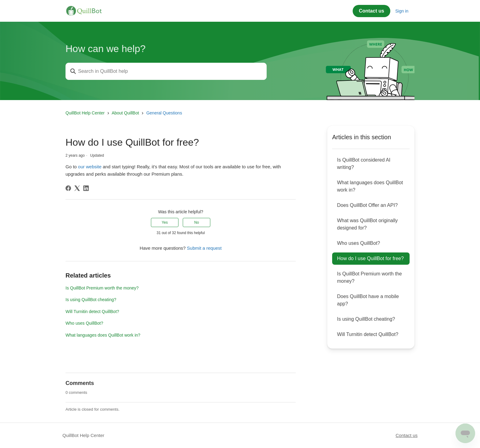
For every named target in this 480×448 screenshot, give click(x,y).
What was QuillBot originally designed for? (367, 224)
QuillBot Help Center (85, 113)
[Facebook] (68, 188)
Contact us (371, 11)
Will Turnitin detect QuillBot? (92, 312)
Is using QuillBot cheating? (91, 300)
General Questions (164, 113)
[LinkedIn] (86, 188)
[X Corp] (77, 188)
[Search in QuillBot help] (166, 71)
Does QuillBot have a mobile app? (368, 300)
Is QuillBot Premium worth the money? (102, 288)
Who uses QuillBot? (84, 323)
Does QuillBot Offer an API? (367, 205)
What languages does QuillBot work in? (103, 335)
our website (90, 167)
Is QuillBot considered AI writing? (364, 164)
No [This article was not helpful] (197, 222)
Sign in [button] (402, 11)
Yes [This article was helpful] (165, 222)
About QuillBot (126, 113)
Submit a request (204, 248)
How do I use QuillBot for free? (370, 258)
